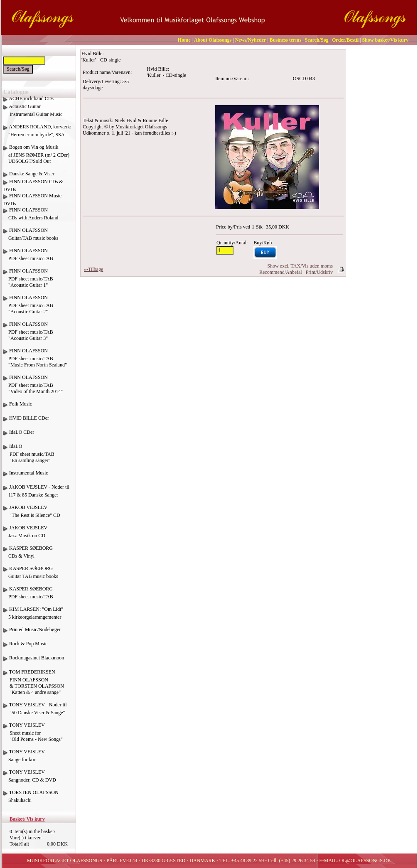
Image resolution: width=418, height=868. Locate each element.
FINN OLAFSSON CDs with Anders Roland (31, 217)
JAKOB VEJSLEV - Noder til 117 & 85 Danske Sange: (36, 494)
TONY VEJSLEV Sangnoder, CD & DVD (30, 779)
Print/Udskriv (319, 272)
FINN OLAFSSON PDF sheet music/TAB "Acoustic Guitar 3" (28, 334)
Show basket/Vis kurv (385, 40)
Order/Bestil (345, 40)
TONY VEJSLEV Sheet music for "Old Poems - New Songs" (33, 735)
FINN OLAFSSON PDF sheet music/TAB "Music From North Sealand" (35, 361)
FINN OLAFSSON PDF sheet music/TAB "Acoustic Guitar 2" (28, 308)
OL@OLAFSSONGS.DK (365, 861)
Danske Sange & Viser (32, 174)
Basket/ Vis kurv (27, 819)
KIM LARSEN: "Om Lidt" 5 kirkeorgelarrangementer (33, 616)
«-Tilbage (93, 269)
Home (184, 40)
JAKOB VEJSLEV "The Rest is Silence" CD (32, 514)
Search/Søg (316, 40)
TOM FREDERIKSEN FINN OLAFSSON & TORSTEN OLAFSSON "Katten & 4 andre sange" (34, 685)
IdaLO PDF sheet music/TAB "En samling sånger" (29, 456)
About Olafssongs (213, 40)
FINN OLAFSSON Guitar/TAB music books (31, 237)
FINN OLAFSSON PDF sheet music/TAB (28, 258)
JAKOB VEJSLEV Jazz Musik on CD (25, 535)
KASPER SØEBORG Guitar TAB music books (31, 575)
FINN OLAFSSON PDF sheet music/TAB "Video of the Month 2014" (33, 387)
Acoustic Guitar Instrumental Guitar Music (33, 113)
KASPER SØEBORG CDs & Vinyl (28, 555)
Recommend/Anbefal (281, 272)
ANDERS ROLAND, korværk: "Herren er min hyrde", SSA (37, 134)
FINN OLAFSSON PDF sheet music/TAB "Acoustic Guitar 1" (28, 281)
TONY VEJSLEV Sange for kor (24, 759)
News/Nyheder (251, 40)
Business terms (285, 40)
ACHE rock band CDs (31, 98)
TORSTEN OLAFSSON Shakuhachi (31, 799)
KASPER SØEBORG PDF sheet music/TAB (28, 596)
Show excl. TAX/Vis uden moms (300, 266)
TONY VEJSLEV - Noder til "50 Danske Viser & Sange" (35, 712)
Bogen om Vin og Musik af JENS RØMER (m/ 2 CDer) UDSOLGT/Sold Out (36, 154)
